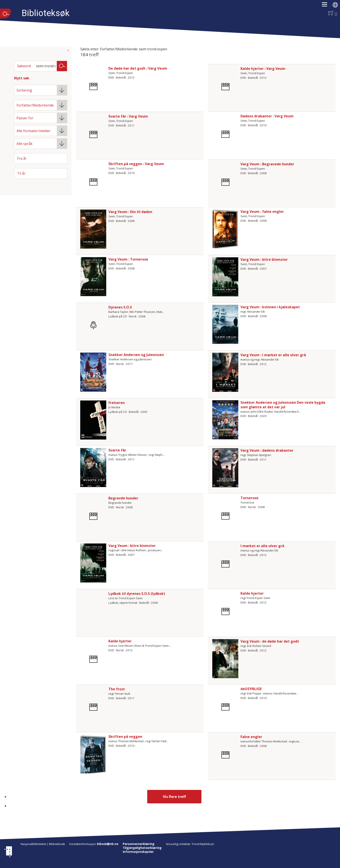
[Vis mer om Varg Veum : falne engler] (225, 229)
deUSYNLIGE (251, 689)
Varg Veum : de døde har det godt (270, 641)
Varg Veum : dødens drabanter (267, 450)
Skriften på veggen (125, 737)
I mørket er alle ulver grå (262, 546)
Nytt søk (22, 78)
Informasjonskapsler (138, 852)
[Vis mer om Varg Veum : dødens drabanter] (225, 468)
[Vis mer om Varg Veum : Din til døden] (93, 229)
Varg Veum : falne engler (262, 212)
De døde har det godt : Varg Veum (138, 68)
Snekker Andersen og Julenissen (136, 355)
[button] (327, 6)
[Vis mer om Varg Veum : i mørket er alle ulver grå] (225, 372)
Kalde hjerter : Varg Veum (263, 69)
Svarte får (117, 450)
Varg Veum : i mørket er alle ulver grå (273, 355)
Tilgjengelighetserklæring (142, 848)
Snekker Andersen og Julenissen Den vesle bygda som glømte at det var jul (283, 405)
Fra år (22, 158)
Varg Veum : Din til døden (130, 212)
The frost (117, 689)
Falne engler (251, 737)
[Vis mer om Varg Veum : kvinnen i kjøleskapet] (225, 324)
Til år (21, 173)
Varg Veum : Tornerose (128, 259)
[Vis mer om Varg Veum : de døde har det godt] (225, 659)
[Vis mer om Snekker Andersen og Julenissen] (93, 372)
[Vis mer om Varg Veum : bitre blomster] (225, 277)
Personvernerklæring (139, 844)
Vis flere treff (174, 797)
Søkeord (24, 66)
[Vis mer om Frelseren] (93, 420)
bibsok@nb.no (108, 844)
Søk (62, 66)
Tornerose (249, 498)
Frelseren (117, 403)
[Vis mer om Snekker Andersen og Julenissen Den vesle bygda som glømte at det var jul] (225, 420)
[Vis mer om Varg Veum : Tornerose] (93, 277)
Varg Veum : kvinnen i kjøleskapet (270, 307)
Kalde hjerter (252, 593)
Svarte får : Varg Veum (128, 116)
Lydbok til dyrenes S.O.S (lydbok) (137, 594)
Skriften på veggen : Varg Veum (136, 164)
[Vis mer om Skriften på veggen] (93, 754)
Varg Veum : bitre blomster (264, 259)
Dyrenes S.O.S (120, 307)
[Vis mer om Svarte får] (93, 468)
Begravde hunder (123, 498)
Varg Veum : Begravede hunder (267, 164)
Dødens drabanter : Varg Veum (267, 116)
